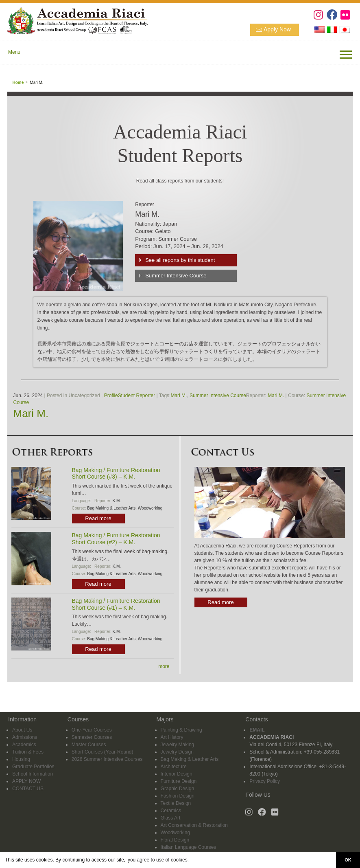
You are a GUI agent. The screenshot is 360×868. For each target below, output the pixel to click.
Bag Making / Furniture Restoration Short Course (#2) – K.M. (116, 539)
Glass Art (171, 818)
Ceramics (171, 811)
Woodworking (150, 508)
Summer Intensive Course (176, 276)
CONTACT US (28, 789)
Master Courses (89, 745)
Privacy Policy (265, 781)
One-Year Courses (92, 730)
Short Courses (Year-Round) (103, 752)
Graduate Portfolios (33, 767)
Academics (24, 745)
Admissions (25, 737)
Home (18, 82)
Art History (172, 737)
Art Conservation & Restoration (194, 825)
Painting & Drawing (181, 730)
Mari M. (179, 396)
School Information (33, 774)
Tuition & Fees (28, 752)
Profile (111, 396)
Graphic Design (178, 789)
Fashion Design (178, 796)
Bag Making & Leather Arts (111, 508)
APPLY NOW (26, 781)
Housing (21, 759)
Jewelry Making (178, 745)
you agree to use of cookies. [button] (158, 860)
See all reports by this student (180, 260)
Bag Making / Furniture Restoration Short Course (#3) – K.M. (116, 474)
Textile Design (176, 803)
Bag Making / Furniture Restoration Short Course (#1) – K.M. (116, 604)
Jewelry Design (177, 752)
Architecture (174, 767)
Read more (98, 518)
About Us (22, 730)
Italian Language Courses (189, 847)
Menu (14, 52)
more (164, 666)
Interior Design (177, 774)
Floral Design (175, 840)
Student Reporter (136, 396)
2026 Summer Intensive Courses (107, 759)
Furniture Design (179, 781)
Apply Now (277, 29)
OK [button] (348, 860)
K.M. (117, 501)
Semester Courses (92, 737)
